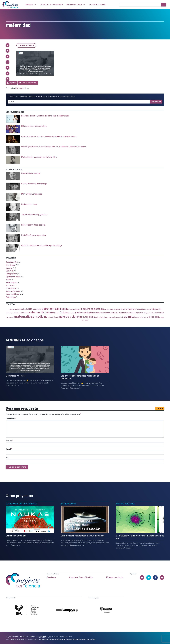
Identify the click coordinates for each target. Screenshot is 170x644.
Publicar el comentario (17, 467)
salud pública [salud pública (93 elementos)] (144, 317)
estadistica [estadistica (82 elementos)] (16, 313)
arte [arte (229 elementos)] (30, 309)
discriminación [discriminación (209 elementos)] (128, 309)
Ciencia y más (11, 262)
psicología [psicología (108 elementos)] (120, 317)
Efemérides (10, 265)
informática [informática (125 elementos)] (131, 313)
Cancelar (160, 408)
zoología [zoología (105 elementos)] (85, 320)
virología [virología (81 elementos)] (162, 317)
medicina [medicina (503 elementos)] (41, 317)
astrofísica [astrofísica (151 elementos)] (37, 309)
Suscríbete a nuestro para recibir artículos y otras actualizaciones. (41, 97)
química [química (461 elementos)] (129, 317)
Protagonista (11, 288)
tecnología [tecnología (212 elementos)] (154, 317)
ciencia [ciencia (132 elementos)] (118, 309)
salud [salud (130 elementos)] (137, 317)
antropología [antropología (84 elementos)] (13, 309)
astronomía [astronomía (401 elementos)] (49, 309)
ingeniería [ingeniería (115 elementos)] (139, 313)
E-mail (9, 449)
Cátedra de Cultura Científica (81, 577)
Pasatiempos (11, 282)
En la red (9, 271)
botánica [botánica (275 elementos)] (99, 309)
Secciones (51, 577)
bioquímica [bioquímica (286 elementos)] (87, 309)
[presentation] (85, 119)
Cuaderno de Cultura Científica (22, 504)
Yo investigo (11, 297)
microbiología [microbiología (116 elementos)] (53, 317)
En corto (9, 268)
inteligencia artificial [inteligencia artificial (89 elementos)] (149, 313)
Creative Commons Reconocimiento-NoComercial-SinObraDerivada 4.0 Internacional (67, 639)
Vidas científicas (13, 294)
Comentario (11, 418)
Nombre (9, 441)
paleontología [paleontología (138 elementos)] (100, 317)
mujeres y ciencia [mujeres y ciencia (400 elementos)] (70, 317)
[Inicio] (10, 5)
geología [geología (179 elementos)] (88, 313)
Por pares (10, 285)
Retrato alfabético (13, 291)
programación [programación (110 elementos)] (111, 317)
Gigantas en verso (13, 277)
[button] (8, 45)
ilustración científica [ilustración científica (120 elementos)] (118, 313)
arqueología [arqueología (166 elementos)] (22, 309)
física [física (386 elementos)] (63, 312)
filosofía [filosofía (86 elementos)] (57, 313)
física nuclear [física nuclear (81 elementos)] (71, 313)
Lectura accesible (26, 45)
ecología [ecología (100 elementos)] (148, 309)
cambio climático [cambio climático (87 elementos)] (109, 309)
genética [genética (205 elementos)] (79, 313)
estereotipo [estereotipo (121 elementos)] (24, 313)
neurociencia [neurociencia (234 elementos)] (88, 317)
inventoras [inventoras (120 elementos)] (160, 313)
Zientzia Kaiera (68, 504)
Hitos (8, 280)
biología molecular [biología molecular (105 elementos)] (74, 309)
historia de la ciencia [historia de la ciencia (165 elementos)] (101, 313)
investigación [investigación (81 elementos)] (10, 317)
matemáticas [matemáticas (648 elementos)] (24, 316)
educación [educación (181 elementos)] (156, 309)
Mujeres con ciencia (115, 577)
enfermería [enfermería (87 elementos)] (9, 313)
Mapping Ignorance (125, 504)
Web (7, 458)
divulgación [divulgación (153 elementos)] (140, 309)
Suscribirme (156, 102)
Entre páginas (11, 274)
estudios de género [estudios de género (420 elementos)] (41, 312)
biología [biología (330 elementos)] (62, 309)
